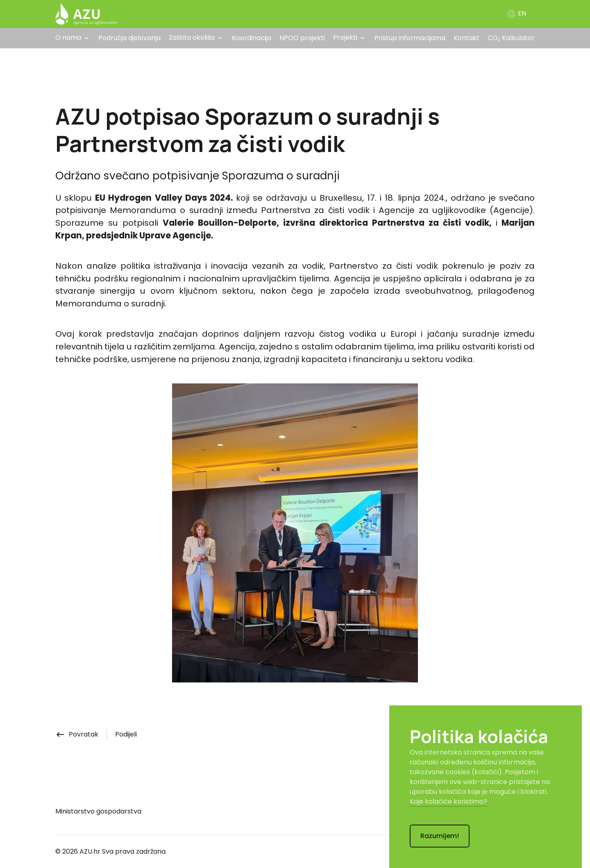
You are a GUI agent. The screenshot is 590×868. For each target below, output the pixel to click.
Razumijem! (440, 836)
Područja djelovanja (129, 38)
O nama (68, 37)
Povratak (77, 734)
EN (516, 13)
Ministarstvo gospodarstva (98, 811)
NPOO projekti (302, 38)
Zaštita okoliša (192, 37)
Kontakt (466, 38)
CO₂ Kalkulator (511, 38)
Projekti (345, 37)
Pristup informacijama (410, 38)
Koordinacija (252, 38)
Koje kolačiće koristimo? (448, 801)
